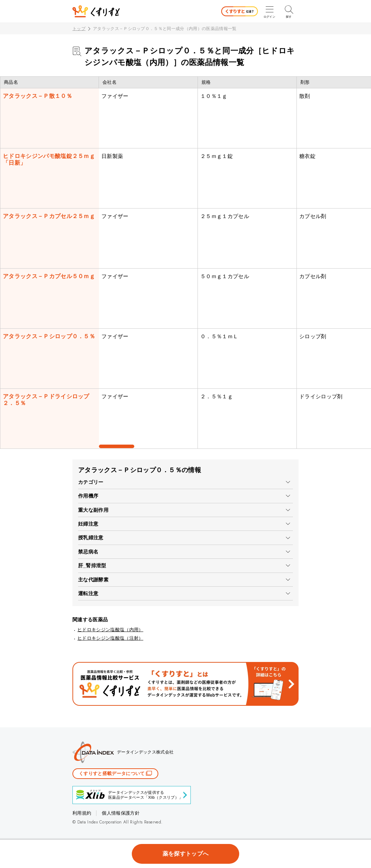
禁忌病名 (88, 552)
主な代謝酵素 (93, 580)
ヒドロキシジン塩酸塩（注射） (110, 638)
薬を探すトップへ (186, 854)
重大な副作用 (93, 510)
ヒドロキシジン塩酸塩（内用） (110, 630)
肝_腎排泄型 (92, 565)
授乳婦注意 (91, 538)
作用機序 (88, 496)
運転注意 (88, 593)
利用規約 (82, 813)
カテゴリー (91, 482)
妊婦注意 (88, 524)
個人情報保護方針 (121, 813)
